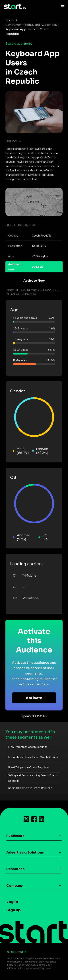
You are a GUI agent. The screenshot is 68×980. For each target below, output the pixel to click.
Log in (12, 902)
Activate (34, 698)
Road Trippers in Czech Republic (28, 767)
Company (15, 886)
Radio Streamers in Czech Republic (30, 788)
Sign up (14, 910)
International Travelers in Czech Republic (34, 757)
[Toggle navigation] (62, 6)
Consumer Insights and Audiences (31, 25)
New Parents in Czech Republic (28, 747)
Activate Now (34, 281)
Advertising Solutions (25, 852)
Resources (15, 869)
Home (10, 20)
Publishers (15, 836)
